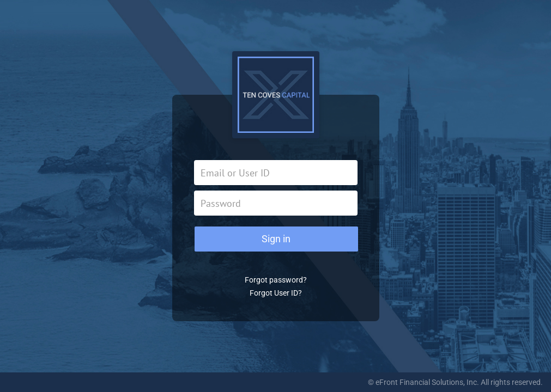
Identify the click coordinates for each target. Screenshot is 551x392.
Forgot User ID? (276, 293)
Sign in (276, 239)
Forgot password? (276, 280)
